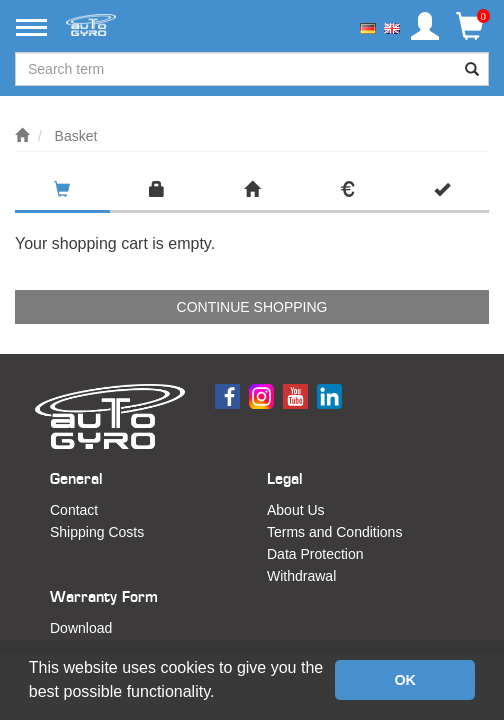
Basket (76, 136)
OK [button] (405, 680)
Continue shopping (252, 307)
